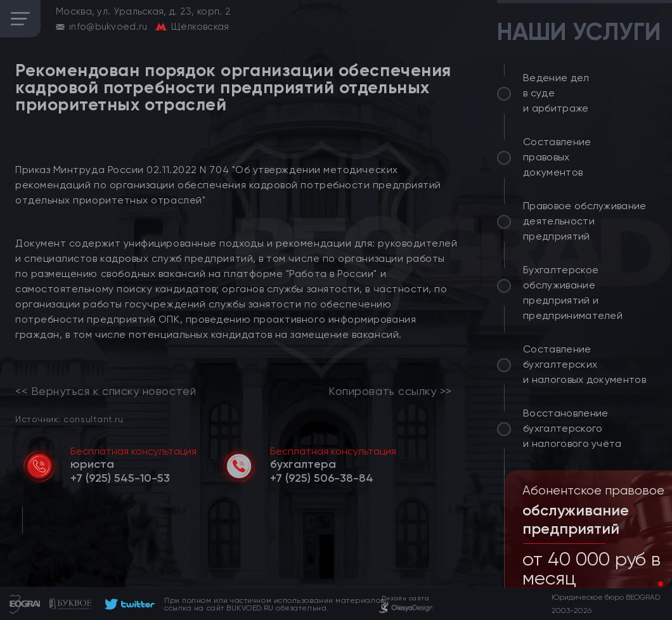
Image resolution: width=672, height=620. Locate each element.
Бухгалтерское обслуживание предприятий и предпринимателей (573, 293)
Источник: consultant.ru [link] (69, 419)
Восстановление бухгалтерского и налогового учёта (572, 428)
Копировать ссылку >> (390, 391)
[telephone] (120, 478)
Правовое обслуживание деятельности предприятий (585, 221)
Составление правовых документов (557, 157)
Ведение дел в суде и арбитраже (556, 93)
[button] (650, 584)
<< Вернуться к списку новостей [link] (106, 391)
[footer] (128, 604)
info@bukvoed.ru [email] (108, 27)
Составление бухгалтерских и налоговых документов (585, 364)
